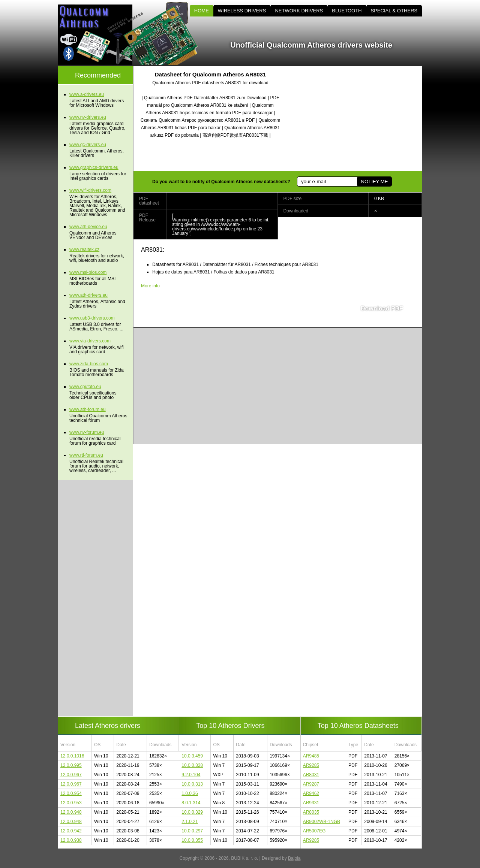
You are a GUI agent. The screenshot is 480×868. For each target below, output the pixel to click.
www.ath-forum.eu (88, 409)
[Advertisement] (358, 118)
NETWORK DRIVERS (299, 11)
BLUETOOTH (347, 11)
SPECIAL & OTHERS (394, 11)
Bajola (294, 858)
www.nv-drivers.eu (88, 117)
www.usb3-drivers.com (92, 318)
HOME (202, 11)
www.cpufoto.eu (85, 387)
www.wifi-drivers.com (90, 190)
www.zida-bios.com (89, 364)
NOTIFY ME (374, 182)
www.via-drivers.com (90, 341)
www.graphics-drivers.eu (94, 167)
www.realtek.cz (84, 249)
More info (150, 286)
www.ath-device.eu (88, 227)
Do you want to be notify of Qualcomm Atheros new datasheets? (221, 182)
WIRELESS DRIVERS (242, 11)
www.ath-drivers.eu (88, 295)
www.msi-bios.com (88, 272)
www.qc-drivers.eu (88, 145)
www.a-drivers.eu (87, 94)
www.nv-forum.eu (87, 432)
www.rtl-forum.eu (86, 455)
